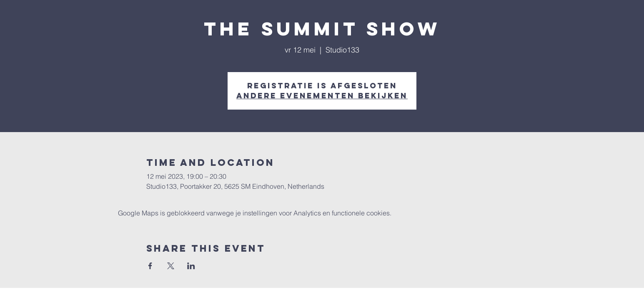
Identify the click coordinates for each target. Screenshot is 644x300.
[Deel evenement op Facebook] (150, 266)
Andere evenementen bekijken (322, 96)
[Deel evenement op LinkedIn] (191, 266)
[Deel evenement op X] (171, 266)
